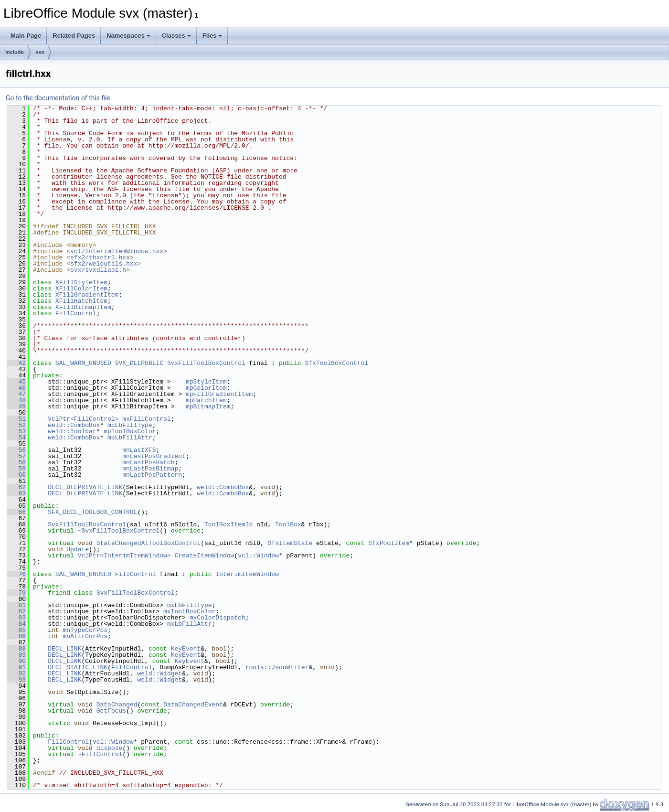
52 (16, 425)
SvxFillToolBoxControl (206, 363)
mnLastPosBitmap (150, 469)
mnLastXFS (139, 450)
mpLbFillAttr (130, 438)
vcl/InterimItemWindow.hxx (117, 251)
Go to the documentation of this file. (59, 98)
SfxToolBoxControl (337, 363)
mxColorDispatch (218, 618)
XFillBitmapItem (83, 307)
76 (16, 574)
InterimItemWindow (247, 574)
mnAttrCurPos (85, 636)
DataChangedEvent (193, 705)
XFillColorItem (81, 288)
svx (40, 52)
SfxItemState (290, 543)
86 (16, 636)
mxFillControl (146, 419)
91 (16, 667)
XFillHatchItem (81, 301)
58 (16, 462)
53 (16, 431)
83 (16, 618)
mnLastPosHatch (148, 462)
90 (16, 661)
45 (16, 382)
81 (16, 605)
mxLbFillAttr (190, 624)
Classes (176, 36)
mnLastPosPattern (152, 475)
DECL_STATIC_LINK (78, 667)
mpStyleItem (206, 382)
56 (16, 450)
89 (16, 655)
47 (16, 394)
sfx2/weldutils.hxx (104, 264)
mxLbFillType (190, 605)
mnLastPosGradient (154, 456)
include (15, 52)
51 (16, 419)
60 (16, 475)
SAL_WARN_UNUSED (83, 363)
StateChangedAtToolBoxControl (149, 543)
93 (16, 680)
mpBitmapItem (208, 406)
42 (16, 363)
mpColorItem (206, 388)
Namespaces (128, 36)
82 (16, 611)
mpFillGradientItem (219, 394)
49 (16, 406)
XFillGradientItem (87, 295)
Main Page (26, 36)
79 (16, 593)
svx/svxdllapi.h (98, 270)
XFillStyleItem (81, 282)
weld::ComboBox (74, 425)
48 (16, 400)
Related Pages (74, 36)
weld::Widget (159, 673)
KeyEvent (186, 649)
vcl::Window (258, 556)
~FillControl (100, 754)
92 (16, 673)
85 (16, 630)
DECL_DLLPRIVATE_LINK (85, 487)
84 (16, 624)
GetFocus (111, 711)
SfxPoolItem (389, 543)
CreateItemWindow (204, 556)
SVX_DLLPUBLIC (139, 363)
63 (16, 493)
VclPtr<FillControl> (83, 419)
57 (16, 456)
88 (16, 649)
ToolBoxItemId (228, 524)
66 (16, 512)
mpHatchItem (206, 400)
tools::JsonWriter (277, 667)
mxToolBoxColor (189, 611)
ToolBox (288, 524)
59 (16, 469)
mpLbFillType (130, 425)
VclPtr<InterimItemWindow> (124, 556)
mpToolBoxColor (130, 431)
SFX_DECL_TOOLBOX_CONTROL (92, 512)
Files (212, 36)
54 (16, 438)
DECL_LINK (64, 649)
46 (16, 388)
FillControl (76, 313)
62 (16, 487)
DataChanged (117, 705)
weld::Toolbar (72, 431)
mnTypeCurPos (85, 630)
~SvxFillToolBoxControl (119, 531)
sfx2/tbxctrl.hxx (100, 257)
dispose (110, 748)
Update (78, 549)
